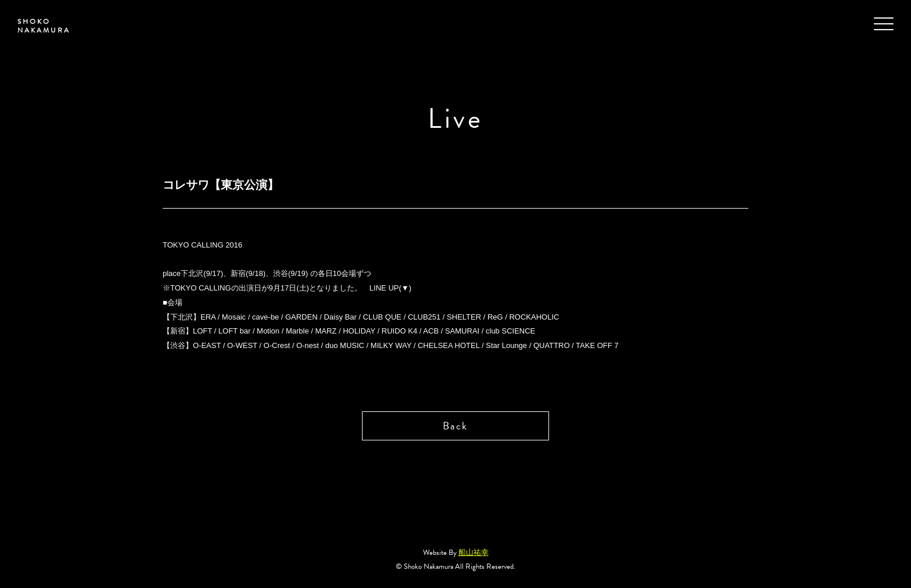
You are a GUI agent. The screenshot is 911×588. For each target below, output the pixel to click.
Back (455, 426)
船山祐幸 (474, 553)
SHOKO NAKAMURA (44, 26)
